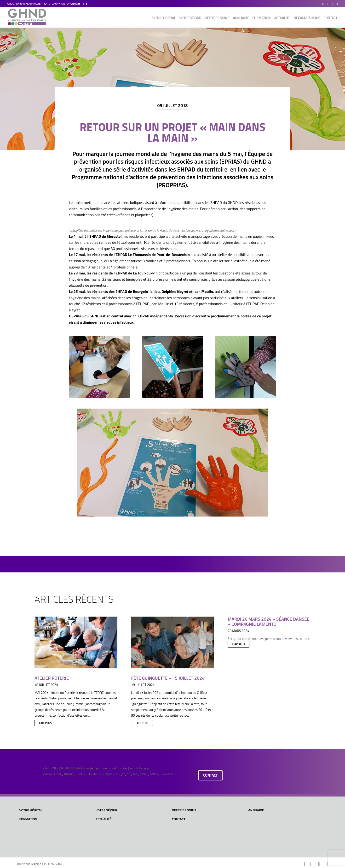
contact (210, 775)
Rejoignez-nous (307, 18)
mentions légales (29, 864)
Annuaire (241, 18)
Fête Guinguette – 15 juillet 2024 (168, 678)
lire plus (45, 723)
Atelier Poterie (52, 678)
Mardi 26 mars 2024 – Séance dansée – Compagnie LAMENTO (268, 621)
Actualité (282, 18)
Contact (331, 18)
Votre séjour (190, 18)
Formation (261, 18)
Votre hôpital (164, 18)
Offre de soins (217, 18)
